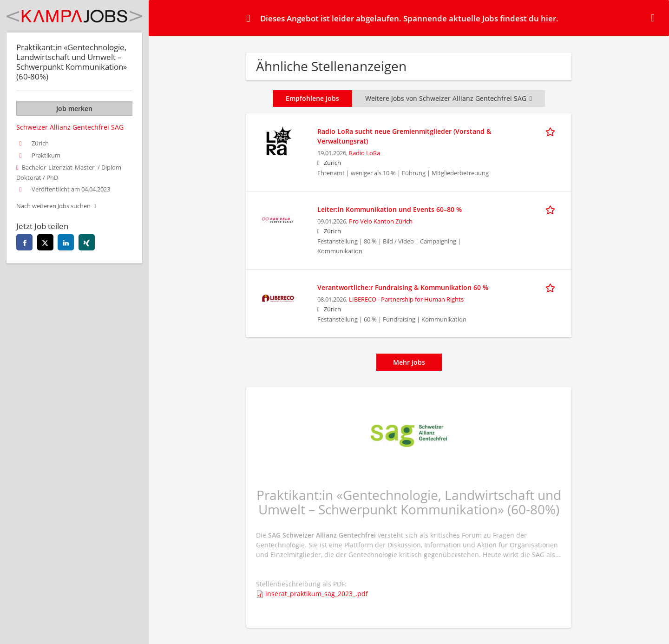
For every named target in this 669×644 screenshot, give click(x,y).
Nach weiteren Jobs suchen (53, 206)
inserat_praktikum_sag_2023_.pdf (317, 594)
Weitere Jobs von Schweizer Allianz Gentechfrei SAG (449, 98)
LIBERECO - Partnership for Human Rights (406, 299)
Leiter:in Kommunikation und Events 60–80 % (390, 209)
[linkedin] (66, 242)
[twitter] (45, 242)
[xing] (87, 242)
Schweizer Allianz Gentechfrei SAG (70, 127)
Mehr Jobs (409, 362)
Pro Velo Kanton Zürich (381, 221)
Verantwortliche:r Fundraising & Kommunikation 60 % (403, 287)
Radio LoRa (364, 153)
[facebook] (24, 242)
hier (548, 18)
